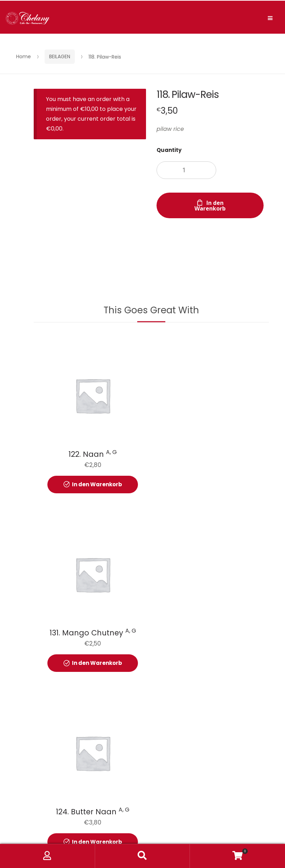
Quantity (169, 150)
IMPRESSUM (206, 773)
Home (24, 56)
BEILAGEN (60, 56)
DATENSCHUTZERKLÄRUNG (98, 773)
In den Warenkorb (210, 206)
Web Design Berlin (228, 821)
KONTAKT (161, 773)
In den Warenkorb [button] (97, 484)
